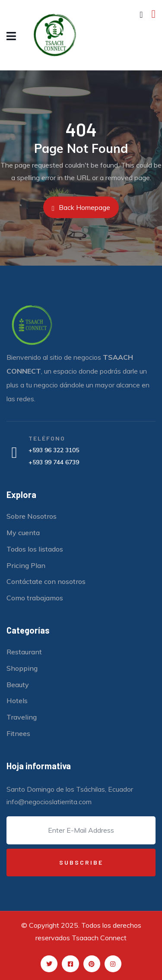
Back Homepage (81, 208)
